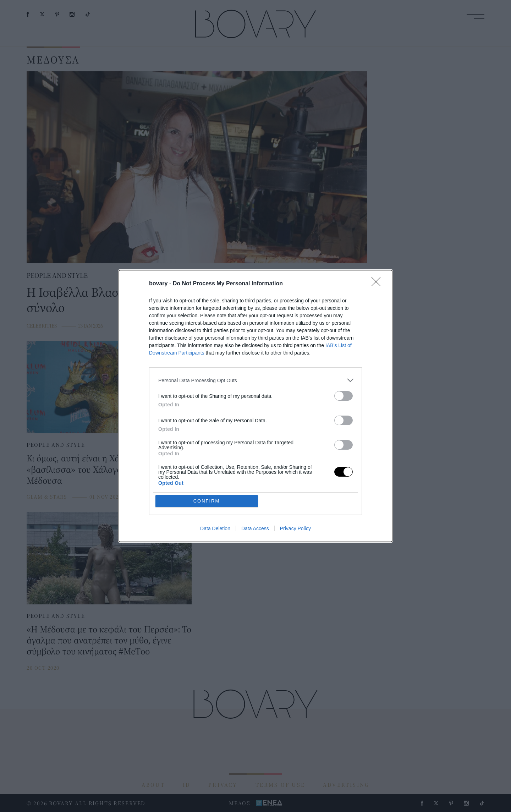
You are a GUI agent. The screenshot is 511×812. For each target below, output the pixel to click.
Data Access (255, 528)
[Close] (378, 284)
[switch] (344, 396)
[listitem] (255, 380)
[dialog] (255, 406)
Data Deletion (215, 528)
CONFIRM (207, 501)
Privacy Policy (295, 528)
